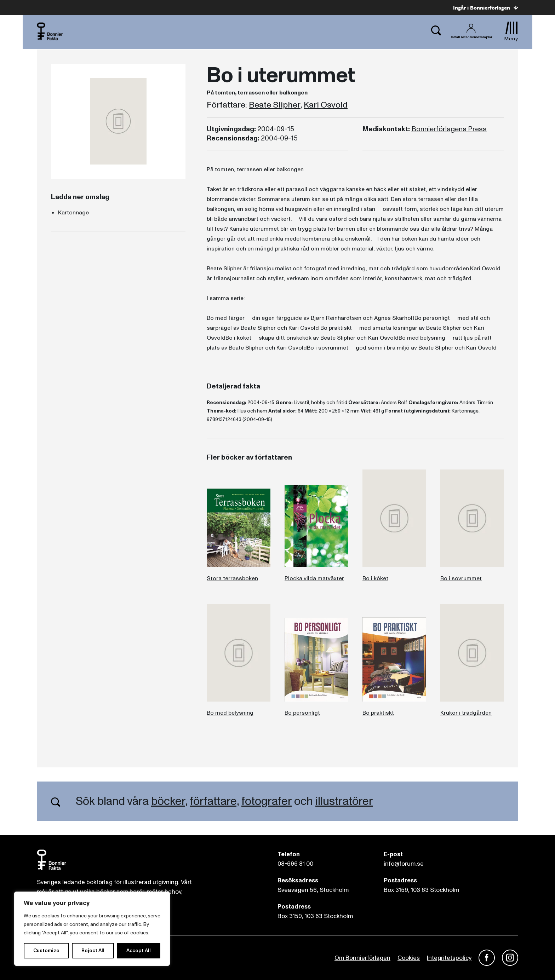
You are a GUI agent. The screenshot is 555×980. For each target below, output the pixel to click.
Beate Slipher (275, 105)
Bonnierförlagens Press (449, 129)
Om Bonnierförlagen (362, 958)
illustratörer (344, 801)
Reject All (93, 950)
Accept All (139, 950)
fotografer (267, 801)
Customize (46, 950)
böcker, (169, 801)
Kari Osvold (326, 105)
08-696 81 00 (295, 864)
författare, (214, 801)
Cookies (409, 958)
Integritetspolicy (449, 958)
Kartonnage (73, 213)
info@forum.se (404, 864)
